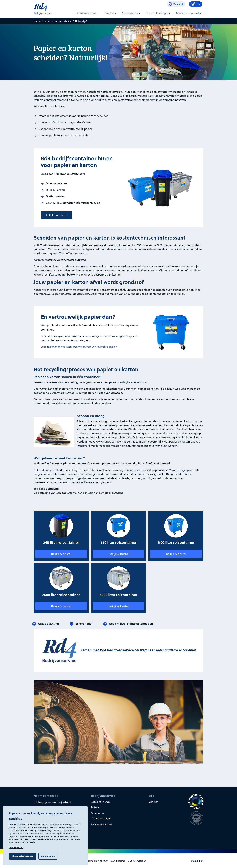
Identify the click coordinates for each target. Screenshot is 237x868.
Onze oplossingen (101, 818)
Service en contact (101, 824)
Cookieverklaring (17, 847)
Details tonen (48, 856)
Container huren (87, 13)
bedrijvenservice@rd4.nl (52, 802)
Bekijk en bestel (56, 215)
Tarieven (96, 807)
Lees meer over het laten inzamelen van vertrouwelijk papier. (79, 347)
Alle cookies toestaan (23, 856)
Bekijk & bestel (61, 554)
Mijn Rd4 (153, 802)
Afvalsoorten (98, 813)
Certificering (118, 861)
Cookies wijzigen (137, 861)
